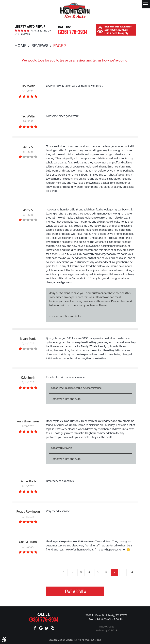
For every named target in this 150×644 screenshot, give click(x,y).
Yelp (53, 628)
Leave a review (75, 591)
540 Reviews (22, 34)
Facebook (35, 628)
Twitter (47, 628)
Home (20, 46)
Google (41, 628)
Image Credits (106, 627)
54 (131, 572)
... (123, 572)
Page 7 (60, 46)
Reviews (40, 46)
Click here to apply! (117, 33)
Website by (106, 631)
